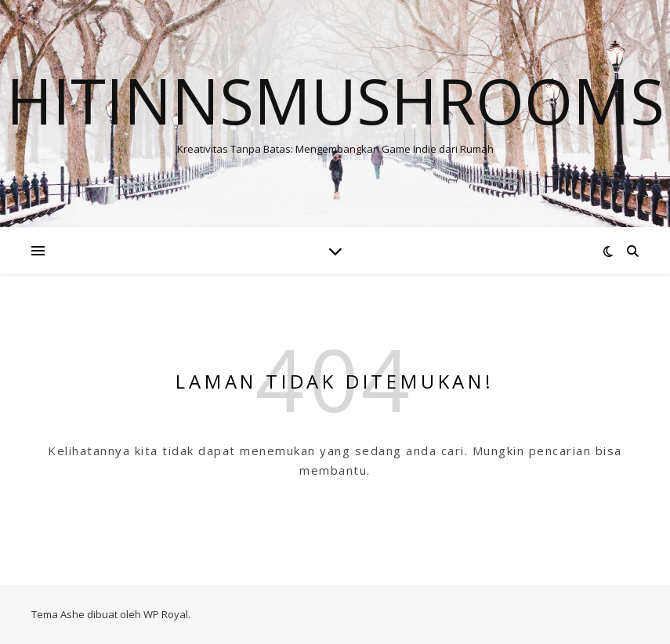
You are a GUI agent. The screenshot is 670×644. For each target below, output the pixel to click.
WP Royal (166, 614)
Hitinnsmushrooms (335, 100)
